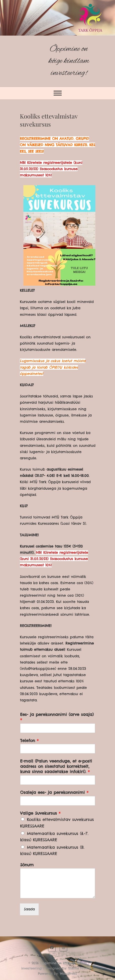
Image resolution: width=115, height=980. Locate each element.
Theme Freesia (80, 968)
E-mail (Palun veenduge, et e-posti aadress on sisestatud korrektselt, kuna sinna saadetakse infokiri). (56, 766)
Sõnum (27, 865)
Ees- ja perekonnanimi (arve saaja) (57, 717)
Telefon (29, 740)
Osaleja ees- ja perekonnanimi (54, 792)
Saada (29, 909)
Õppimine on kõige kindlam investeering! (69, 61)
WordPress (68, 973)
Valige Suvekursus (40, 813)
